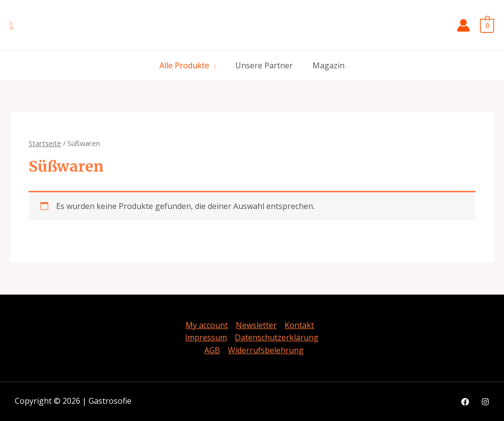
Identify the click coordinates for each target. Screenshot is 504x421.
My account (207, 325)
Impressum (206, 337)
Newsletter (256, 325)
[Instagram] (485, 402)
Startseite (45, 143)
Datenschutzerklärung (277, 337)
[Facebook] (465, 402)
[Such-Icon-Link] (12, 25)
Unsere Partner (264, 65)
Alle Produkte (184, 65)
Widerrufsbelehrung (266, 350)
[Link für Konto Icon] (463, 25)
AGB (212, 350)
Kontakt (299, 325)
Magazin (329, 65)
